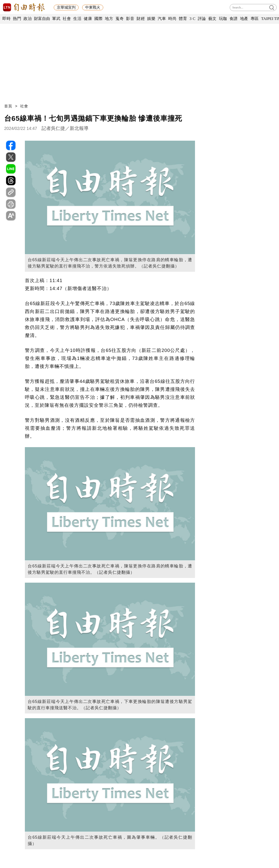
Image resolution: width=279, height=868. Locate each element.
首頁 (8, 106)
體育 (183, 19)
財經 (141, 19)
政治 (28, 19)
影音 (130, 19)
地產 (244, 19)
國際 (98, 19)
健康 (88, 19)
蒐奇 (120, 19)
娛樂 (151, 19)
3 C (192, 19)
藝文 (212, 19)
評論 (202, 19)
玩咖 (223, 19)
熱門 (17, 19)
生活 (77, 19)
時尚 (172, 19)
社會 (67, 19)
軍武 (56, 19)
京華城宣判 (66, 7)
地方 (109, 19)
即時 (6, 19)
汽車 (162, 19)
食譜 (234, 19)
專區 (255, 19)
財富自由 (42, 19)
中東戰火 (93, 7)
